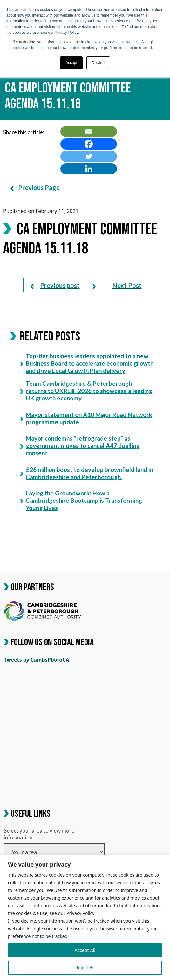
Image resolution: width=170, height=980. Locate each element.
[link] (89, 132)
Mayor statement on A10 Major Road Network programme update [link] (86, 418)
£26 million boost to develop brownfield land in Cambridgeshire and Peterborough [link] (86, 473)
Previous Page (35, 187)
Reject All (85, 967)
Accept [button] (71, 63)
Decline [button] (98, 63)
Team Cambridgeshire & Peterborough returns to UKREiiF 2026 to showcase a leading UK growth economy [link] (86, 391)
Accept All (85, 950)
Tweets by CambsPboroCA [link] (37, 660)
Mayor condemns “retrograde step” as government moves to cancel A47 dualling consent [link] (80, 446)
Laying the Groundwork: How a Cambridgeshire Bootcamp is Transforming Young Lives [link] (81, 500)
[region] (85, 917)
